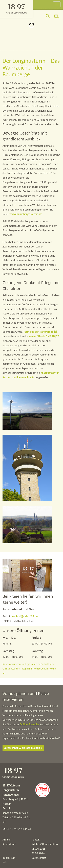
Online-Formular (30, 724)
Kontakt (36, 840)
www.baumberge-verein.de (26, 214)
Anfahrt (7, 840)
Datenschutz (39, 858)
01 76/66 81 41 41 (20, 829)
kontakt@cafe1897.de (25, 616)
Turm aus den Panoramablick (40, 332)
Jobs (5, 862)
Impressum (9, 858)
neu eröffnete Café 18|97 (44, 336)
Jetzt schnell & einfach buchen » (23, 748)
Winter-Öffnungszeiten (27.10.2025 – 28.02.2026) (45, 849)
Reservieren (9, 844)
